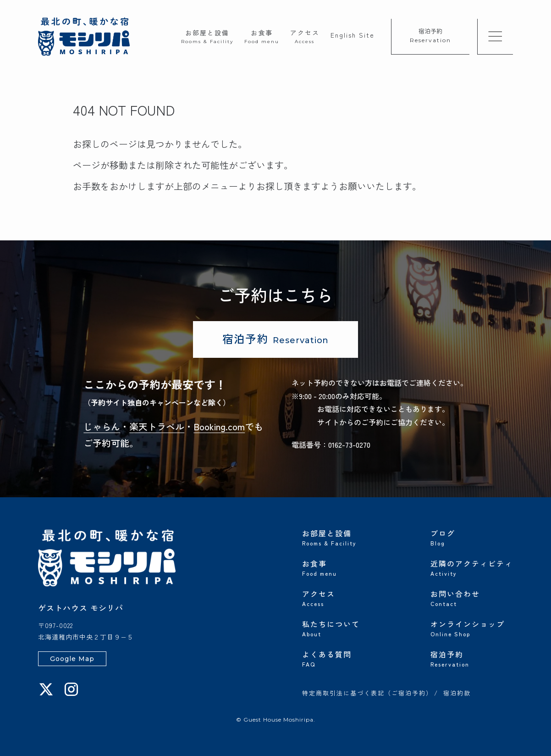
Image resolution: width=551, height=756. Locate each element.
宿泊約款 (457, 694)
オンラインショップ (472, 628)
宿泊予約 (430, 35)
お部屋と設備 (207, 36)
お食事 (262, 36)
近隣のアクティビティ (472, 567)
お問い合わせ (472, 597)
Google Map (72, 659)
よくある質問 (343, 658)
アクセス (305, 36)
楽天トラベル (157, 426)
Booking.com (219, 426)
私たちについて (343, 628)
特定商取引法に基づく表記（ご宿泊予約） (367, 694)
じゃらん (102, 426)
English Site (353, 35)
